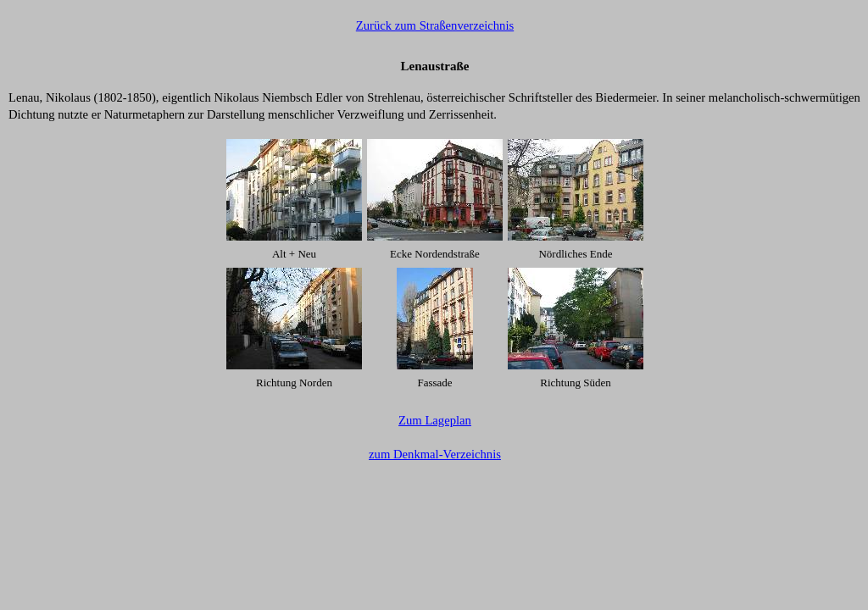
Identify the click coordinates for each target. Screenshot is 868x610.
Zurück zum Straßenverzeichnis (435, 25)
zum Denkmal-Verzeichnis (435, 454)
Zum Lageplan (435, 420)
